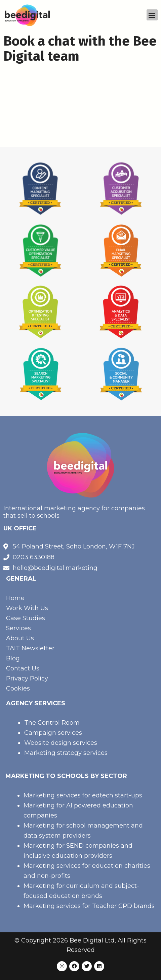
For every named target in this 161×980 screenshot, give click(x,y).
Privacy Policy (27, 678)
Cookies (18, 689)
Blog (13, 658)
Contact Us (23, 668)
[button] (152, 15)
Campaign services (53, 733)
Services (18, 628)
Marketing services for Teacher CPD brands (89, 906)
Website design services (61, 743)
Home (15, 598)
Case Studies (26, 618)
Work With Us (27, 608)
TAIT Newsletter (30, 648)
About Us (20, 638)
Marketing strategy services (66, 753)
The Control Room (52, 723)
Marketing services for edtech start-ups (83, 795)
